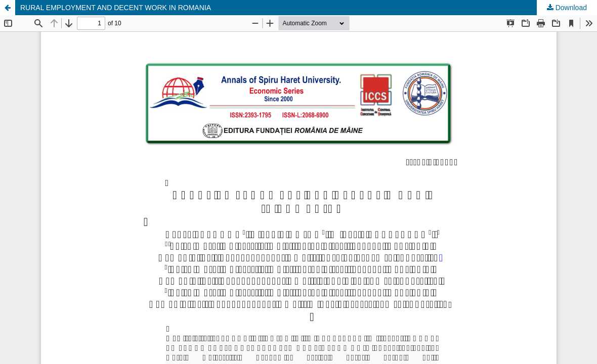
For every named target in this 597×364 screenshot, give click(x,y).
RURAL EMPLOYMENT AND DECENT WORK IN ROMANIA (116, 8)
